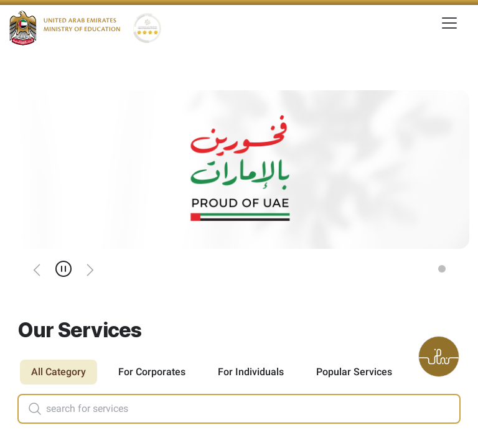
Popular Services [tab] (354, 372)
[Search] (30, 409)
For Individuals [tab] (251, 372)
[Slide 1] (442, 269)
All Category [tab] (59, 372)
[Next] (90, 269)
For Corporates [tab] (152, 372)
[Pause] (63, 269)
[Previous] (37, 269)
